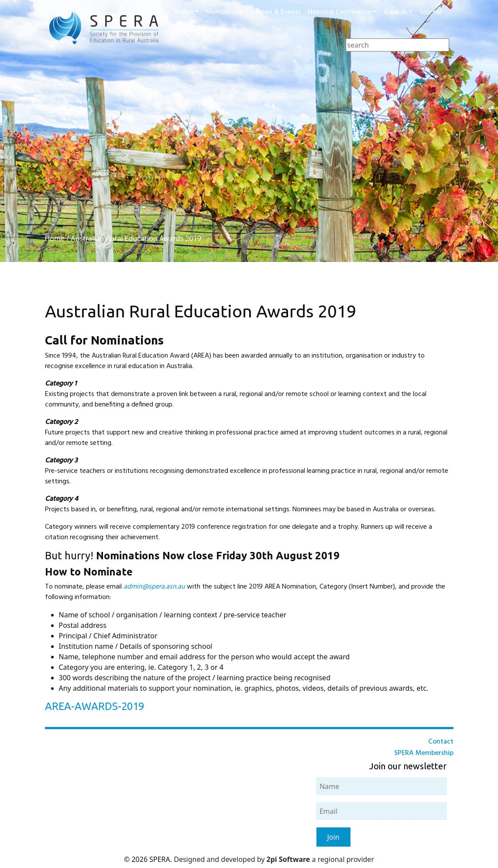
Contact (223, 30)
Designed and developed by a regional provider (274, 859)
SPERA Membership (424, 753)
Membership (225, 12)
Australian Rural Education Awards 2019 (136, 238)
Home (55, 238)
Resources (189, 30)
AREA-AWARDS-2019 (94, 706)
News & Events (278, 12)
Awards (395, 12)
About (184, 12)
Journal (431, 12)
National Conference (340, 12)
